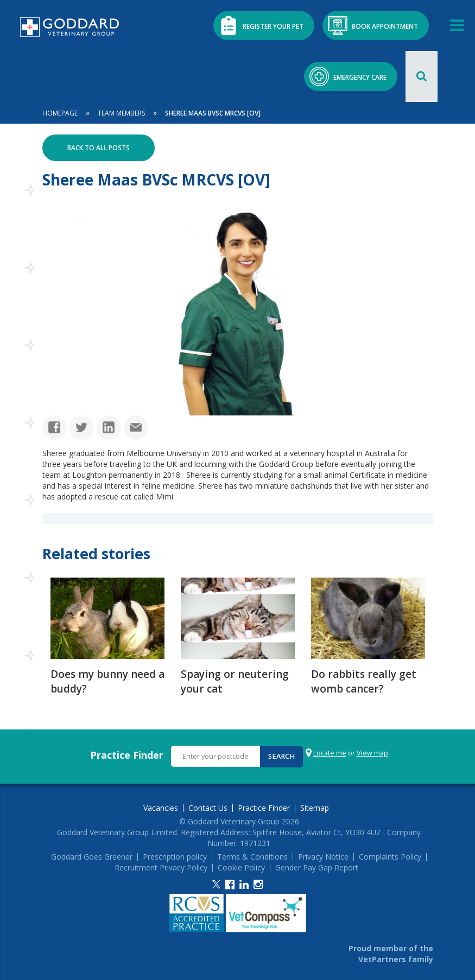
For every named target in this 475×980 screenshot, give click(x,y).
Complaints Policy (390, 856)
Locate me (329, 752)
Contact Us (208, 807)
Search (281, 755)
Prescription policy (175, 856)
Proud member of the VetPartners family (391, 953)
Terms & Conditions (252, 856)
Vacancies (161, 807)
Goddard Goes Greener (92, 856)
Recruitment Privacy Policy (161, 867)
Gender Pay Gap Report (317, 867)
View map (372, 752)
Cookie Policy (241, 867)
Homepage (60, 113)
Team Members (121, 113)
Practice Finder (127, 754)
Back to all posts (99, 147)
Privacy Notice (323, 856)
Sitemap (315, 807)
